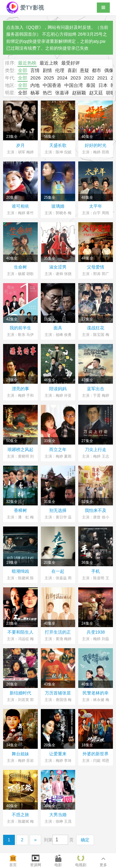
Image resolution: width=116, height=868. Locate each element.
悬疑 (84, 70)
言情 (35, 70)
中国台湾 (74, 85)
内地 (35, 85)
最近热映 (27, 63)
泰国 (91, 85)
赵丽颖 (79, 93)
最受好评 (71, 63)
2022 (89, 78)
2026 (35, 78)
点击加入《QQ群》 (25, 27)
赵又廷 (96, 93)
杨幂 (35, 93)
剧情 (47, 70)
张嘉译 (62, 93)
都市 (97, 70)
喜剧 (72, 70)
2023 (76, 78)
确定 (85, 840)
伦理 (60, 70)
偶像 (109, 70)
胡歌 (110, 93)
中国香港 (52, 85)
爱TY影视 (25, 8)
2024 (62, 78)
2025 (49, 78)
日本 (103, 85)
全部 (23, 70)
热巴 (47, 93)
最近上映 (49, 63)
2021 (102, 78)
